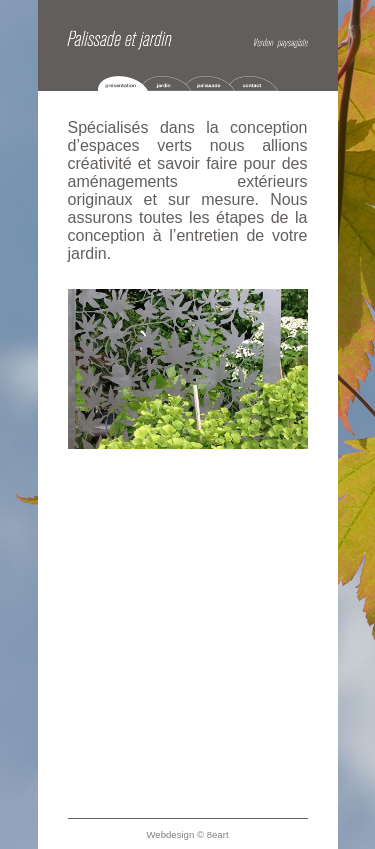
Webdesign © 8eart (187, 834)
